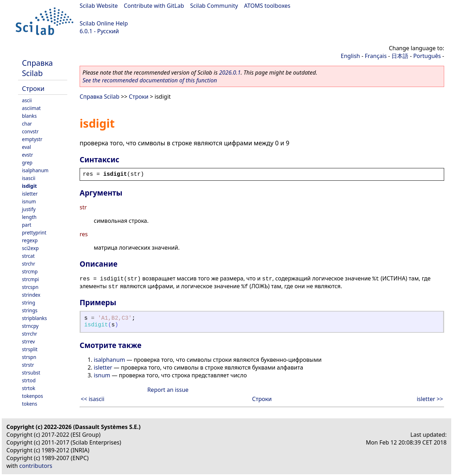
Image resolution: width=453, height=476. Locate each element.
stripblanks (35, 318)
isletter (30, 194)
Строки (33, 88)
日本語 (400, 56)
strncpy (30, 326)
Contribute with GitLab (154, 6)
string (28, 303)
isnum (29, 201)
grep (27, 162)
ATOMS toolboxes (267, 6)
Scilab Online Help (104, 23)
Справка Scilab (37, 68)
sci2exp (30, 248)
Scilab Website (99, 6)
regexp (30, 240)
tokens (30, 404)
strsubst (31, 373)
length (29, 217)
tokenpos (33, 396)
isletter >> (430, 399)
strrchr (30, 334)
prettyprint (34, 233)
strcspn (30, 287)
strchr (28, 264)
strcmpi (30, 279)
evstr (27, 155)
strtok (28, 388)
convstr (30, 131)
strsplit (30, 349)
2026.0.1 (230, 72)
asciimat (31, 108)
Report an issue (168, 390)
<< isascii (93, 399)
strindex (31, 295)
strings (30, 310)
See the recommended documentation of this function (150, 80)
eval (26, 147)
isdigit (29, 186)
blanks (29, 116)
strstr (28, 365)
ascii (27, 100)
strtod (29, 380)
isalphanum (35, 170)
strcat (28, 256)
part (27, 225)
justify (29, 209)
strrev (28, 341)
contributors (36, 466)
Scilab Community (214, 6)
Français (376, 56)
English (350, 56)
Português (427, 56)
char (27, 124)
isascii (29, 178)
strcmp (30, 271)
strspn (29, 357)
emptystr (32, 139)
